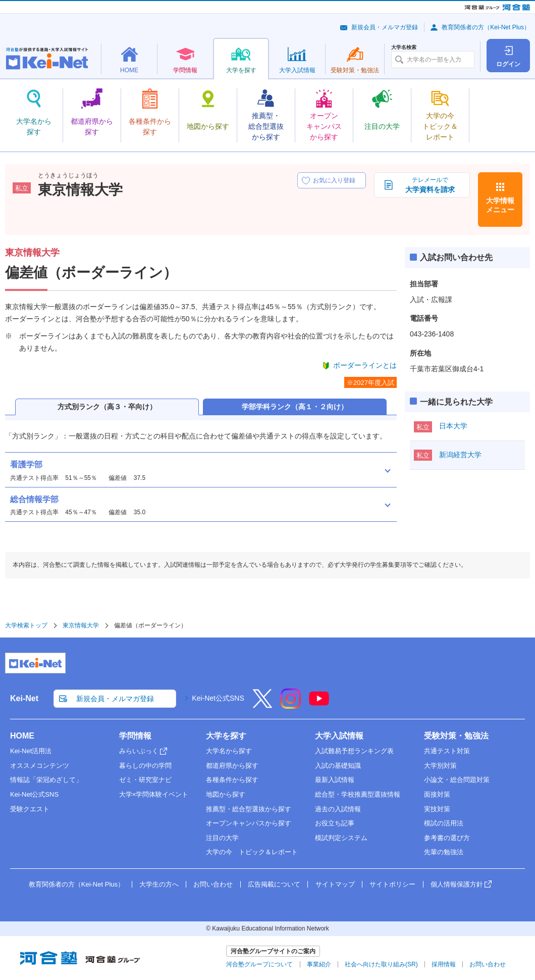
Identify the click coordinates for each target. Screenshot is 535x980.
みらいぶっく (139, 751)
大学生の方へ (159, 884)
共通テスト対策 (447, 751)
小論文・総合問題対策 (457, 780)
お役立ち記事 (335, 823)
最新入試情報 (335, 780)
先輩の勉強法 (444, 852)
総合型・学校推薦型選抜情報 (358, 794)
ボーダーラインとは (365, 365)
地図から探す (226, 794)
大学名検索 (404, 47)
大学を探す (226, 736)
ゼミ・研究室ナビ (145, 780)
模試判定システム (341, 838)
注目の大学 (222, 838)
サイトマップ (335, 884)
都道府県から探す (232, 766)
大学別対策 (440, 766)
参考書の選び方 (447, 838)
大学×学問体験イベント (154, 794)
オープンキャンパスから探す (249, 823)
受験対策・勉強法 (456, 736)
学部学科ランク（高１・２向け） (295, 407)
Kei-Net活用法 (31, 751)
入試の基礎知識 (338, 766)
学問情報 (135, 736)
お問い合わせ (213, 884)
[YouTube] (319, 705)
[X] (262, 705)
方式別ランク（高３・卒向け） (107, 407)
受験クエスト (30, 809)
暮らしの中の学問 (145, 766)
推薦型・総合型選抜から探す (249, 809)
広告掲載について (274, 884)
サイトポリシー (392, 884)
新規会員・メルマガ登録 (385, 27)
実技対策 (437, 809)
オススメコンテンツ (40, 766)
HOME (22, 736)
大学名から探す (229, 751)
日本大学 (453, 426)
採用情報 (444, 964)
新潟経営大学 (460, 455)
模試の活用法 (444, 823)
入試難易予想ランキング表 (354, 751)
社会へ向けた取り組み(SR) (381, 964)
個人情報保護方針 (457, 884)
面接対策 (437, 794)
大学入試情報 (339, 736)
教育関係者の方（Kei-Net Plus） (486, 27)
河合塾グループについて (259, 964)
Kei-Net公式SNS (218, 698)
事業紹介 (319, 964)
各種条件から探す (232, 780)
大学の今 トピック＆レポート (252, 852)
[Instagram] (291, 705)
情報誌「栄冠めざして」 (46, 780)
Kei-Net (24, 698)
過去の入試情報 (338, 809)
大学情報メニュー (500, 205)
